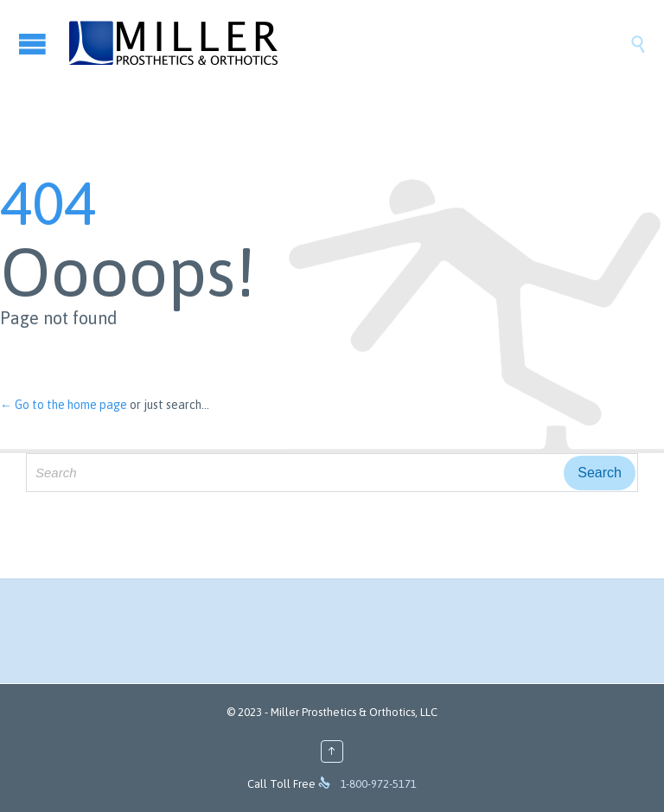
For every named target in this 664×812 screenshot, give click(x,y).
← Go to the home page (64, 405)
